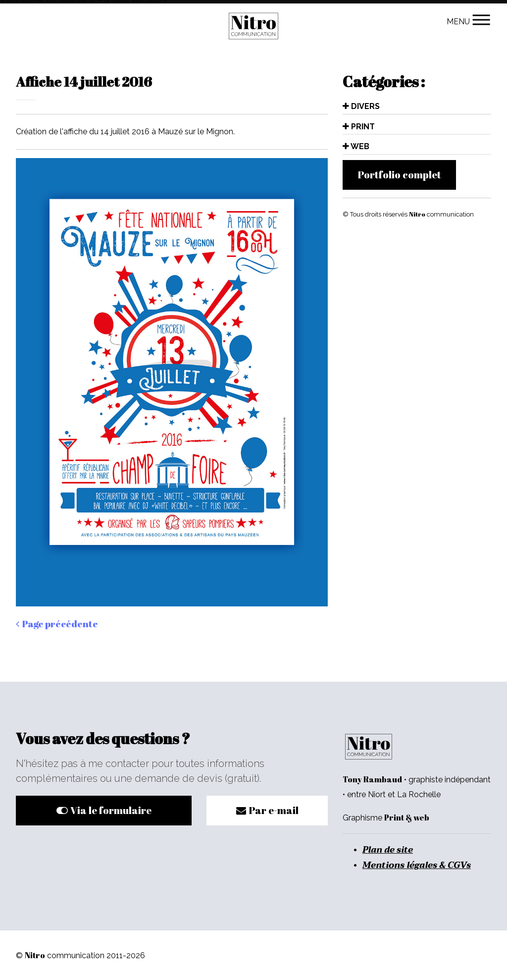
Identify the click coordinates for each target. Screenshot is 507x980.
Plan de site (388, 850)
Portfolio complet (399, 175)
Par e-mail (267, 810)
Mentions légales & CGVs (417, 865)
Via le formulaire (104, 810)
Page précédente (57, 624)
